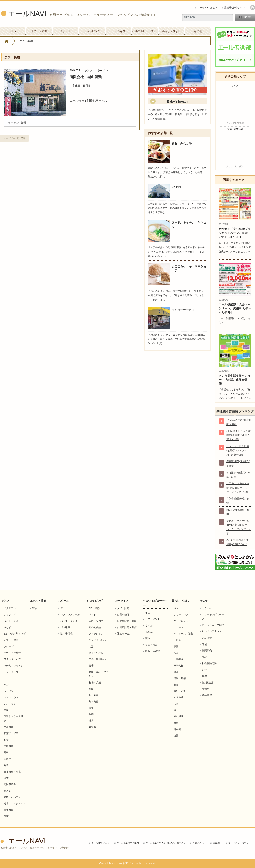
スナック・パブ (12, 659)
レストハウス (11, 697)
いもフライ (10, 614)
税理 (204, 676)
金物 (91, 714)
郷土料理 (9, 810)
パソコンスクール (70, 614)
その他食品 (95, 627)
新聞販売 (207, 650)
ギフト (92, 614)
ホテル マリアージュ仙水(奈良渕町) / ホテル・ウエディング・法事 (239, 527)
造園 (176, 735)
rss (253, 8)
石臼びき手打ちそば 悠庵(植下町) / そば (237, 542)
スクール (66, 31)
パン (6, 685)
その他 (198, 31)
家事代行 (178, 666)
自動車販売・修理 (127, 621)
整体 (148, 638)
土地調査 (178, 659)
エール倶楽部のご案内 (128, 843)
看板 (204, 657)
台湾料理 (9, 727)
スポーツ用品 (96, 621)
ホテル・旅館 (39, 31)
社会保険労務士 (211, 663)
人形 (91, 646)
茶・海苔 (94, 702)
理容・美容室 (153, 651)
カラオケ (207, 608)
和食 (6, 740)
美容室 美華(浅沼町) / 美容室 (238, 463)
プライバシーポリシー (239, 843)
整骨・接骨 (151, 645)
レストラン (10, 704)
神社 (204, 670)
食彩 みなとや (182, 143)
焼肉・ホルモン (12, 797)
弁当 (6, 765)
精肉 (91, 689)
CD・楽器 (94, 608)
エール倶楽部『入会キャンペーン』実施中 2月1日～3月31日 (235, 308)
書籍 (91, 666)
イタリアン (10, 608)
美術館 (206, 689)
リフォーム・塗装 (183, 634)
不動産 (177, 640)
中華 (6, 710)
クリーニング (181, 614)
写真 (176, 653)
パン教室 (65, 627)
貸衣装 (177, 729)
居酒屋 (7, 759)
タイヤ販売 (123, 608)
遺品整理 (207, 695)
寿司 (6, 752)
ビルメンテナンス (212, 631)
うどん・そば (11, 621)
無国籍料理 (10, 784)
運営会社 (217, 843)
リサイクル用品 (97, 640)
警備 (176, 723)
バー (6, 678)
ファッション (96, 634)
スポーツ (178, 627)
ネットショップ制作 (213, 625)
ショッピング (92, 31)
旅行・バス (180, 691)
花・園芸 (94, 695)
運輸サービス (124, 634)
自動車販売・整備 (127, 627)
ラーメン (103, 71)
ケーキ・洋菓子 (12, 653)
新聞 (176, 685)
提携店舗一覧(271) (234, 8)
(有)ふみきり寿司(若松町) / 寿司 (239, 422)
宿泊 (35, 608)
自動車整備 (123, 614)
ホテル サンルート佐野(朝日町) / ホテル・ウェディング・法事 (238, 488)
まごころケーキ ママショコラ (189, 268)
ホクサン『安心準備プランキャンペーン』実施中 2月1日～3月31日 (234, 233)
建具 (176, 672)
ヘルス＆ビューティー (145, 31)
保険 (176, 646)
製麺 (23, 123)
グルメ (13, 31)
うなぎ (7, 627)
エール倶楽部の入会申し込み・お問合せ (166, 843)
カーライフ (119, 31)
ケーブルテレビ (182, 621)
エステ (149, 613)
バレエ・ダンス (69, 621)
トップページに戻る (14, 138)
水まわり (178, 697)
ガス (176, 608)
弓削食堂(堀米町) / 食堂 (238, 501)
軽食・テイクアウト (15, 803)
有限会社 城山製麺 (86, 77)
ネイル (149, 626)
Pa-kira (176, 187)
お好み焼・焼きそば (15, 634)
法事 (176, 704)
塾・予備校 (66, 634)
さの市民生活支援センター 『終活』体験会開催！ (234, 380)
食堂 (6, 816)
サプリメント (153, 619)
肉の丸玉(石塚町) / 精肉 (238, 512)
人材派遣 (207, 638)
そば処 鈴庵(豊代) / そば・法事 (238, 475)
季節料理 (9, 746)
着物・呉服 (95, 682)
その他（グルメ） (14, 666)
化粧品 (149, 632)
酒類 (91, 708)
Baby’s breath (177, 101)
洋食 (6, 778)
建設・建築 (180, 678)
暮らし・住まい (171, 31)
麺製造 (92, 727)
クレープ (9, 646)
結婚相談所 (208, 682)
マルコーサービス (183, 310)
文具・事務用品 (97, 659)
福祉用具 (178, 716)
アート (64, 608)
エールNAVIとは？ (207, 8)
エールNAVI (27, 14)
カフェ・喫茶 (11, 640)
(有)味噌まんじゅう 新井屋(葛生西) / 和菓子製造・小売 (238, 435)
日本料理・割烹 (12, 772)
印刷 (204, 644)
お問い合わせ (199, 843)
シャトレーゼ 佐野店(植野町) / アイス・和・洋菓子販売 (238, 451)
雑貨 (91, 721)
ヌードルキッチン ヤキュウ (189, 225)
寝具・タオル (96, 653)
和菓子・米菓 (11, 733)
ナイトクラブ (11, 672)
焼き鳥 (7, 791)
